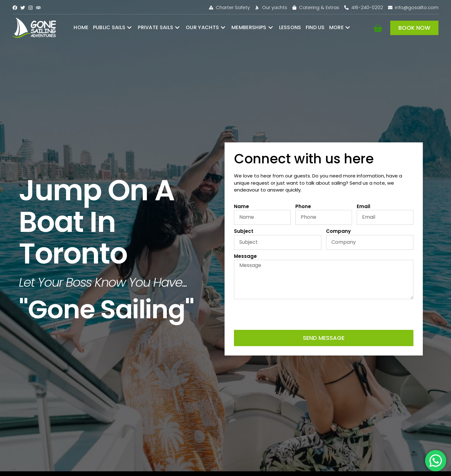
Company (338, 231)
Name (241, 206)
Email (363, 206)
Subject (244, 231)
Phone (303, 206)
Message (245, 256)
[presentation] (282, 315)
